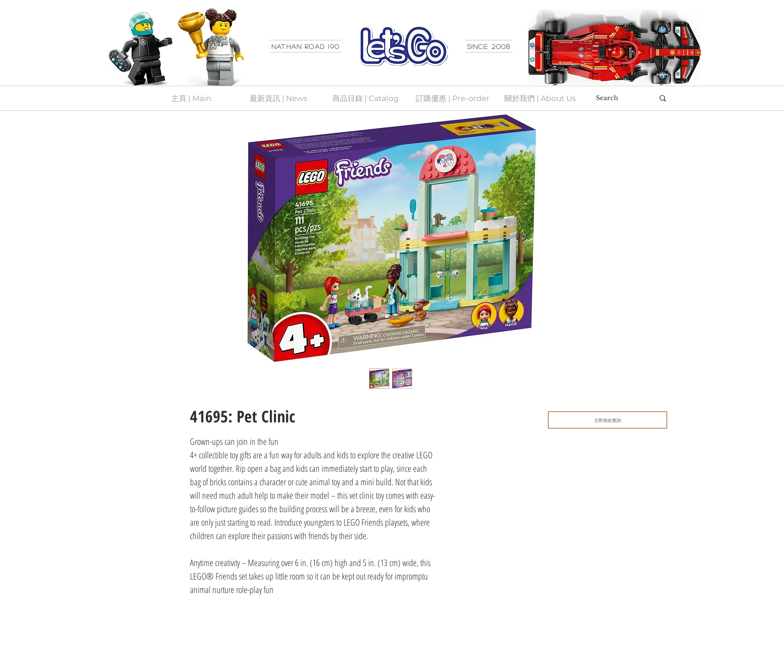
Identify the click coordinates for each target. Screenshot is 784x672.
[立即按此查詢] (608, 420)
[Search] (618, 98)
